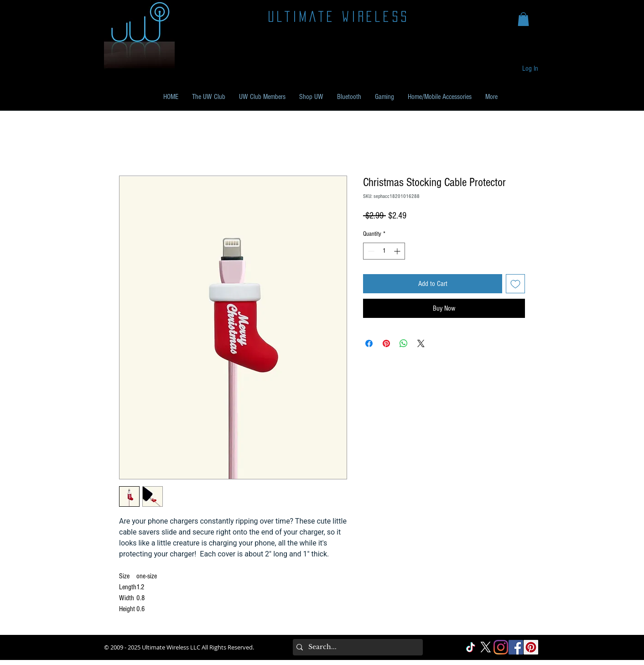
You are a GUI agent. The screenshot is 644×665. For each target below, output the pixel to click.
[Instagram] (501, 647)
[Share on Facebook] (369, 343)
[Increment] (398, 251)
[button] (523, 19)
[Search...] (356, 647)
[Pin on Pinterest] (386, 343)
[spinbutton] (384, 251)
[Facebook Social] (516, 647)
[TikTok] (471, 647)
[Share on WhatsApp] (404, 343)
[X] (486, 647)
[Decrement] (370, 251)
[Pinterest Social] (531, 647)
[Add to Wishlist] (515, 284)
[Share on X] (421, 343)
